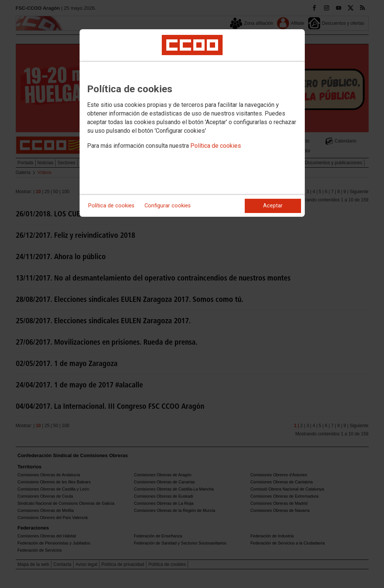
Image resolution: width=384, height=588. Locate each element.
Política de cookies (216, 146)
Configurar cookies (168, 206)
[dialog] (192, 123)
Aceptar (273, 206)
